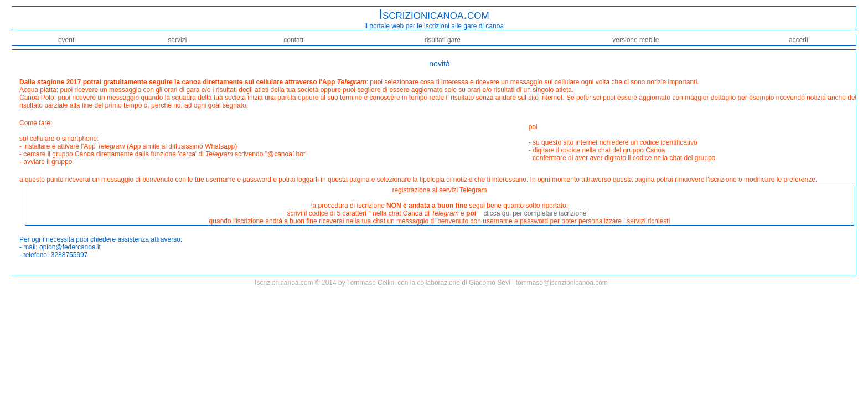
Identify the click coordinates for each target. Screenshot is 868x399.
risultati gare (443, 40)
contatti (294, 40)
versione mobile (635, 40)
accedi (799, 40)
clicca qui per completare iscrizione (535, 213)
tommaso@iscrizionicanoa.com (562, 283)
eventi (67, 40)
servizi (177, 40)
